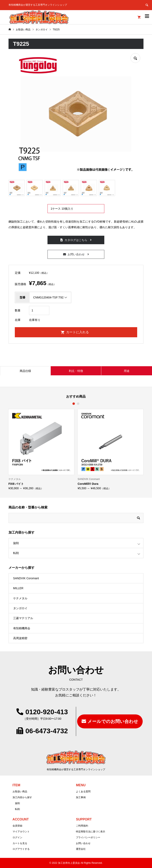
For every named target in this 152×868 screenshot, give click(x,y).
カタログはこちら (76, 240)
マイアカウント (21, 832)
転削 (16, 553)
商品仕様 (25, 371)
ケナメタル (20, 598)
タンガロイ (20, 608)
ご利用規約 (82, 826)
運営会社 (81, 849)
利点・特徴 (76, 371)
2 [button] (78, 404)
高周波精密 (20, 638)
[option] (42, 449)
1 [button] (74, 404)
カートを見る (20, 843)
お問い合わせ (76, 254)
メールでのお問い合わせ (113, 721)
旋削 (16, 543)
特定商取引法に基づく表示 (91, 832)
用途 (127, 371)
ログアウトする (21, 849)
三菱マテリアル (23, 618)
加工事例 (81, 797)
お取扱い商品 (20, 792)
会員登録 (17, 826)
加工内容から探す (22, 797)
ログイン (17, 837)
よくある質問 (83, 792)
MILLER (18, 588)
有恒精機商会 (22, 628)
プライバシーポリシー (88, 837)
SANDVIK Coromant (26, 578)
